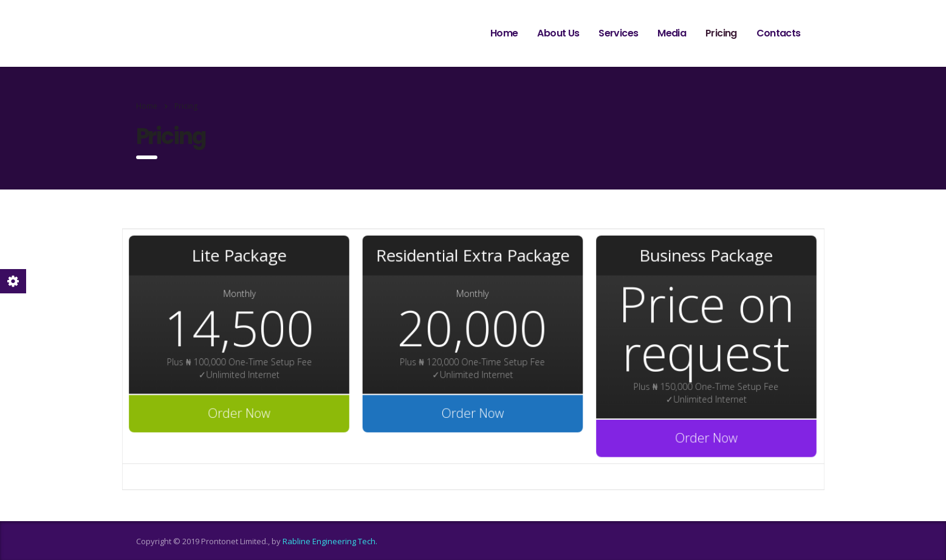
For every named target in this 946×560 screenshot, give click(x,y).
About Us (558, 33)
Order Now (244, 411)
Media (672, 33)
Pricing (721, 33)
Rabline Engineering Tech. (330, 541)
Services (618, 33)
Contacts (779, 33)
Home (504, 33)
